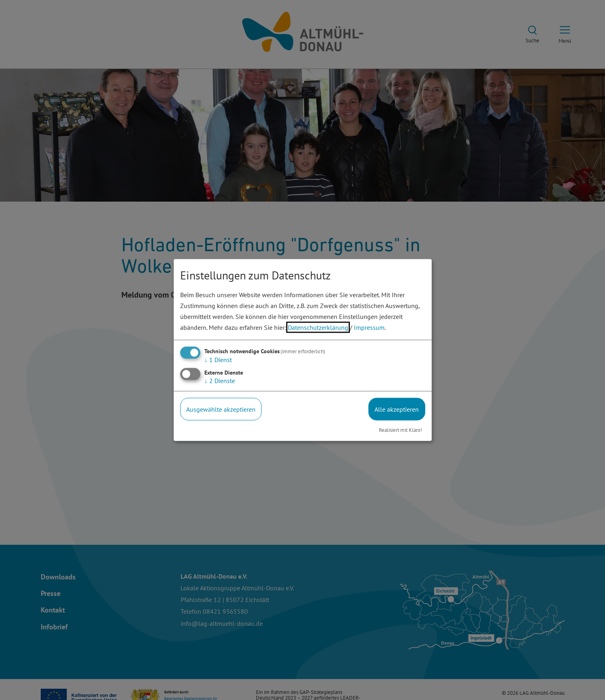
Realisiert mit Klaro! (400, 430)
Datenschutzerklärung (318, 327)
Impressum (369, 327)
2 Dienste (220, 380)
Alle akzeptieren (397, 409)
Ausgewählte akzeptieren (221, 409)
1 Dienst (218, 359)
